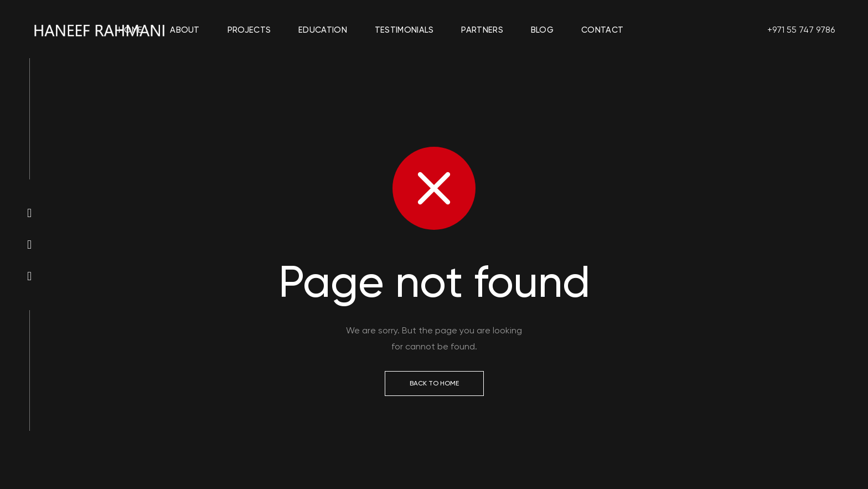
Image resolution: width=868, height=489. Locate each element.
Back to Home (434, 383)
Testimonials (404, 30)
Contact (602, 30)
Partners (482, 30)
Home (130, 30)
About (185, 30)
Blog (542, 30)
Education (323, 30)
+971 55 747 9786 (801, 30)
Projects (249, 30)
